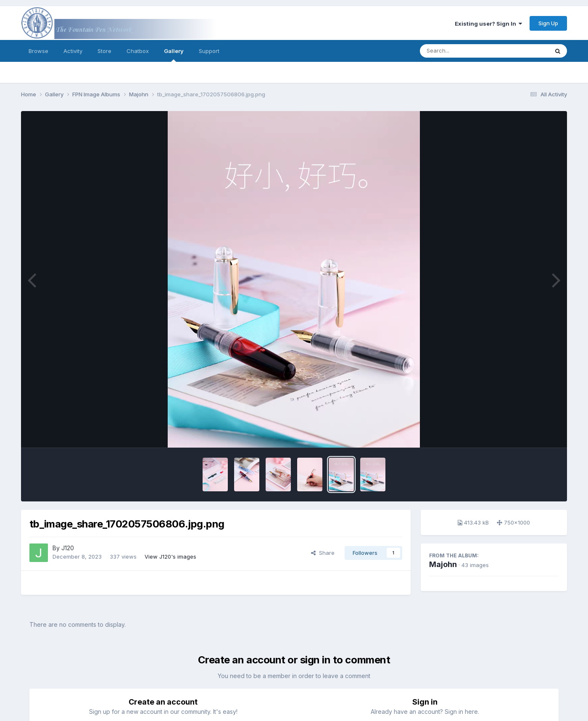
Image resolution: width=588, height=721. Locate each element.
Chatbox (138, 51)
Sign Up (548, 23)
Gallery (174, 55)
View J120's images (170, 557)
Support (209, 51)
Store (104, 51)
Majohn (443, 564)
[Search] (461, 51)
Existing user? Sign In (488, 24)
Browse (38, 51)
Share (323, 553)
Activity (73, 51)
